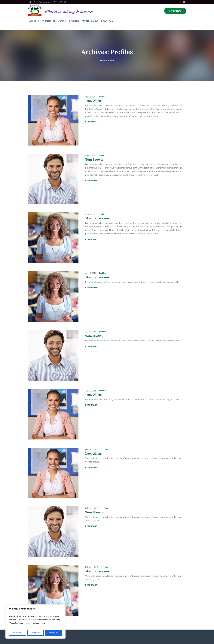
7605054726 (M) (60, 2)
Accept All (53, 633)
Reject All (36, 633)
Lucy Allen (93, 101)
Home (103, 61)
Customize (18, 633)
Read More (91, 122)
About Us (33, 2)
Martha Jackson (97, 218)
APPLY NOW (175, 11)
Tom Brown (94, 160)
